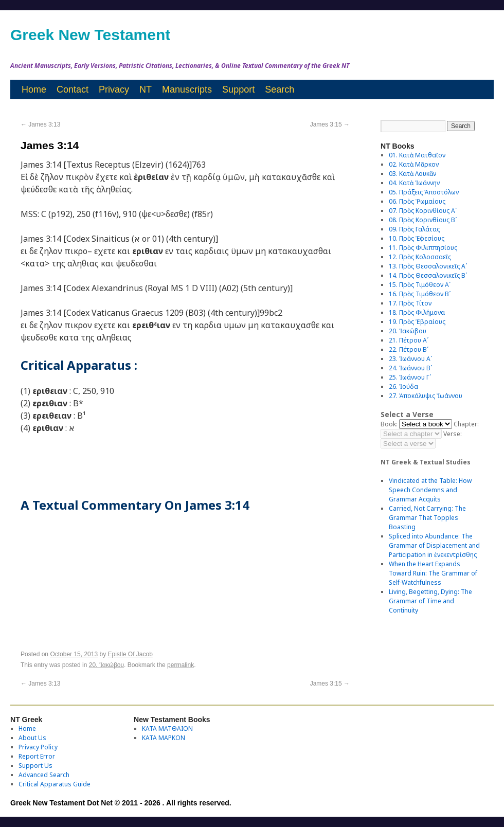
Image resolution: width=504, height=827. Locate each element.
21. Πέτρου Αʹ (409, 340)
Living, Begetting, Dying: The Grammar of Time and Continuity (430, 601)
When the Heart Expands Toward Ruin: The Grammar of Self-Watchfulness (433, 573)
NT (146, 89)
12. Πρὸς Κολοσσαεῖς (420, 257)
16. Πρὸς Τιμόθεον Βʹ (420, 294)
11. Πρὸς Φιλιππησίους (423, 248)
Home (34, 89)
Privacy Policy (38, 747)
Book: (389, 424)
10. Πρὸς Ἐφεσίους (417, 238)
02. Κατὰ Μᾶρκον (414, 164)
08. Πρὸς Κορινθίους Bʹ (423, 220)
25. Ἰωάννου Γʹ (410, 377)
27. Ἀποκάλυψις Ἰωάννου (426, 396)
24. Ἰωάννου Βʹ (410, 368)
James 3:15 (330, 124)
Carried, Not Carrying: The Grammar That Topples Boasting (427, 518)
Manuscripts (187, 89)
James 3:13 (40, 124)
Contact (73, 89)
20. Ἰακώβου (106, 665)
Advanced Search (44, 775)
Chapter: (466, 424)
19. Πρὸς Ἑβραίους (417, 322)
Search (280, 89)
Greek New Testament (90, 35)
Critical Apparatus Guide (55, 784)
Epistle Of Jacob (130, 654)
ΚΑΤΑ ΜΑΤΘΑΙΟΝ (167, 729)
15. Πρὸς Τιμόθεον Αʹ (420, 285)
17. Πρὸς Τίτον (410, 303)
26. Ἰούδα (403, 386)
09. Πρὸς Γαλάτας (414, 229)
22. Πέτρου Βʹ (409, 349)
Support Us (35, 766)
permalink (181, 665)
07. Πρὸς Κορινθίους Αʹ (423, 211)
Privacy (114, 89)
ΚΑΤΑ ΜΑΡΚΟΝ (164, 738)
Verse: (453, 434)
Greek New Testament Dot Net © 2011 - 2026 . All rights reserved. (121, 803)
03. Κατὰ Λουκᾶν (412, 174)
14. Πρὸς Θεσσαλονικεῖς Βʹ (428, 275)
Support (238, 89)
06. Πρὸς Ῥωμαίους (417, 201)
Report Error (37, 756)
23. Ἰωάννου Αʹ (410, 359)
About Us (32, 738)
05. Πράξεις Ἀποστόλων (424, 192)
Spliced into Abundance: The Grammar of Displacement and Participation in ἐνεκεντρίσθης (434, 545)
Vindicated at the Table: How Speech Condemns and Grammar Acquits (430, 490)
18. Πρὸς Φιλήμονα (417, 312)
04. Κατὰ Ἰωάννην (414, 183)
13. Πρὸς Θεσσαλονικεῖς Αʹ (428, 266)
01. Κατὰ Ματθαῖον (417, 155)
